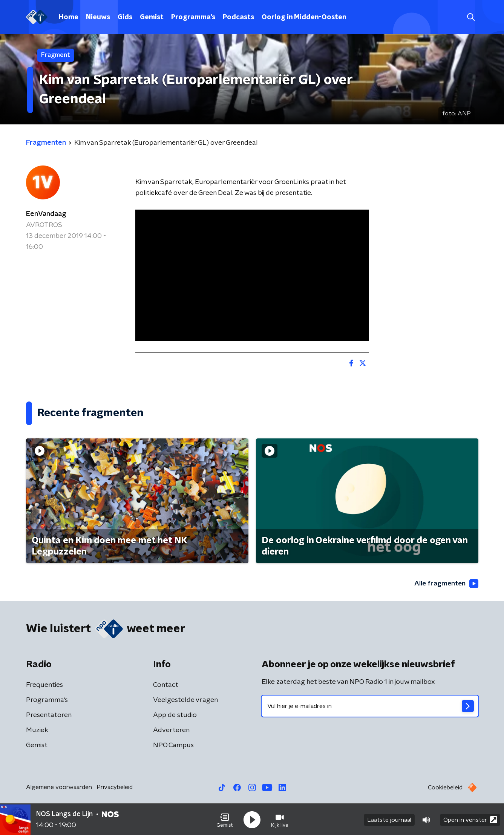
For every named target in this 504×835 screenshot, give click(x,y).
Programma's (193, 17)
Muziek (37, 730)
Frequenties (44, 685)
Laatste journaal (389, 819)
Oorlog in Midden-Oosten (304, 17)
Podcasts (238, 17)
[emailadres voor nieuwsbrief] (370, 706)
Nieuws (98, 17)
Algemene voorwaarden (59, 787)
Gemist (152, 17)
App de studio (175, 715)
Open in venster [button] (470, 819)
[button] (225, 819)
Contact (166, 685)
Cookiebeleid (445, 788)
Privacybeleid (115, 787)
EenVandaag (46, 214)
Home (69, 17)
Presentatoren (49, 715)
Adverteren (171, 730)
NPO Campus (173, 745)
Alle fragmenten (446, 584)
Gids (125, 17)
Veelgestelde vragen (185, 700)
